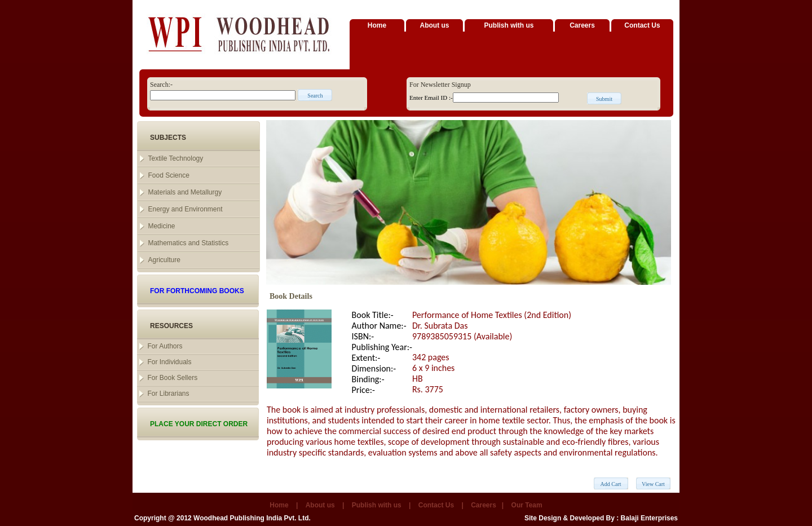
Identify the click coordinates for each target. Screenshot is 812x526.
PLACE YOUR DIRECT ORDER (199, 424)
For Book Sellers (172, 378)
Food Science (168, 175)
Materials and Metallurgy (185, 192)
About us (435, 25)
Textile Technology (175, 158)
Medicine (161, 226)
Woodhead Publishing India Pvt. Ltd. (252, 518)
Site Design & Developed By (570, 518)
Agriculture (164, 260)
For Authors (165, 346)
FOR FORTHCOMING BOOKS (197, 291)
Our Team (527, 505)
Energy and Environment (185, 209)
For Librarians (168, 394)
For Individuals (169, 362)
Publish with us (509, 25)
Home (377, 25)
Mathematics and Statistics (188, 243)
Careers (582, 25)
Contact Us (642, 25)
